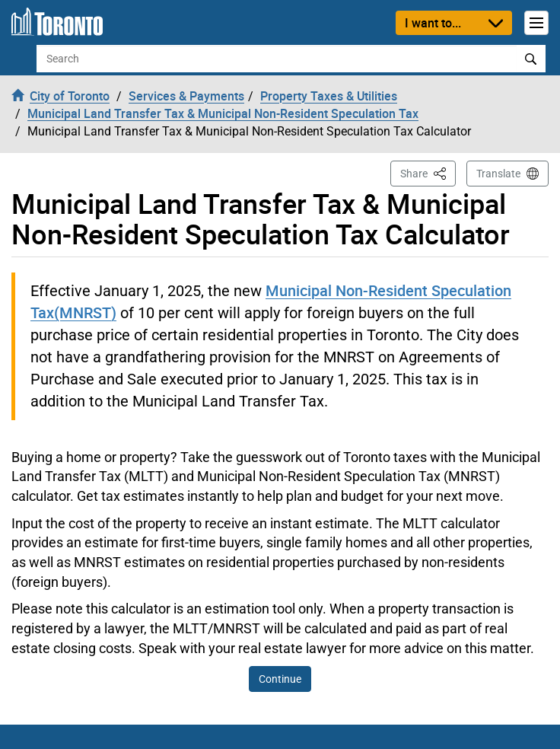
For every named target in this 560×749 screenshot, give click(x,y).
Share (428, 172)
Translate (498, 174)
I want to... (433, 23)
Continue (280, 679)
